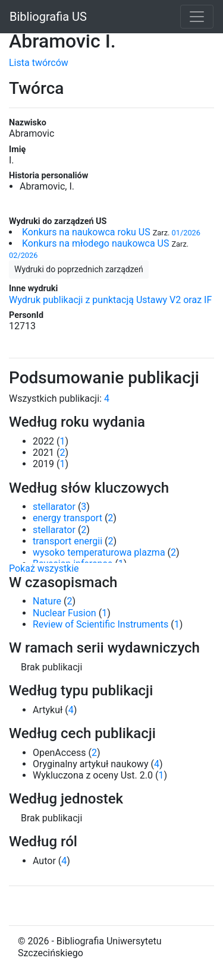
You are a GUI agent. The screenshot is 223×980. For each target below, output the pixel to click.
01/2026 (186, 233)
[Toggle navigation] (197, 17)
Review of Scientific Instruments (100, 624)
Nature (47, 601)
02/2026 (23, 255)
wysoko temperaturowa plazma (99, 552)
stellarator (54, 507)
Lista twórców (39, 63)
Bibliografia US (48, 17)
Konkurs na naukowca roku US (86, 232)
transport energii (67, 541)
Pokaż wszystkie (44, 568)
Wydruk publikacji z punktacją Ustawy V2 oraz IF (110, 300)
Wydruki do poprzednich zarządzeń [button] (79, 269)
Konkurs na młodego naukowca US (95, 243)
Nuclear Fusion (65, 613)
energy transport (67, 518)
